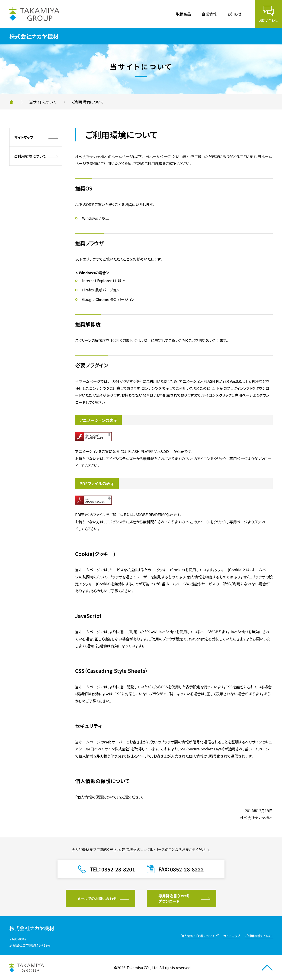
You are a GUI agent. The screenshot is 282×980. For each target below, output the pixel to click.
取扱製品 (183, 14)
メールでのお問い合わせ (97, 899)
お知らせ (234, 14)
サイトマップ (24, 137)
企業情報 (209, 14)
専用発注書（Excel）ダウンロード (174, 898)
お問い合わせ (268, 20)
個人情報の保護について (198, 936)
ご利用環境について (30, 156)
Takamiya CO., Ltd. (143, 968)
